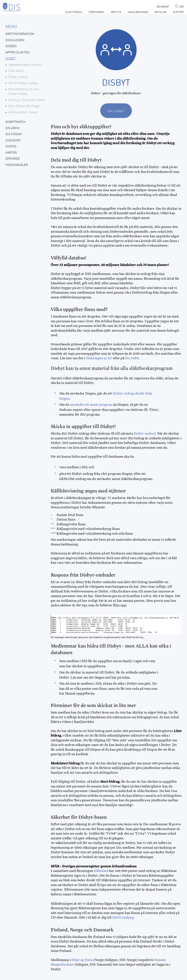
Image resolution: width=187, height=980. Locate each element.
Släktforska (74, 12)
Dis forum (14, 134)
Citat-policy (16, 71)
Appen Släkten (18, 53)
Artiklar (160, 12)
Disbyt (11, 59)
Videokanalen (17, 165)
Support (178, 12)
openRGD (13, 159)
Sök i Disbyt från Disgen (25, 106)
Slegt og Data (82, 960)
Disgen (11, 46)
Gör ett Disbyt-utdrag (23, 83)
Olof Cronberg (123, 917)
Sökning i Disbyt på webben (27, 100)
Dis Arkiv (13, 128)
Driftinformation (20, 34)
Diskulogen (15, 40)
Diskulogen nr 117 (99, 358)
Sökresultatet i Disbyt (23, 112)
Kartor (11, 153)
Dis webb (132, 358)
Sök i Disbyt (116, 111)
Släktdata (101, 871)
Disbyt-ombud (18, 77)
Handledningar (138, 12)
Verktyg (116, 12)
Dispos (11, 147)
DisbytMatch (15, 122)
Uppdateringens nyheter (25, 65)
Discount (13, 141)
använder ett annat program (91, 405)
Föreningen (96, 12)
